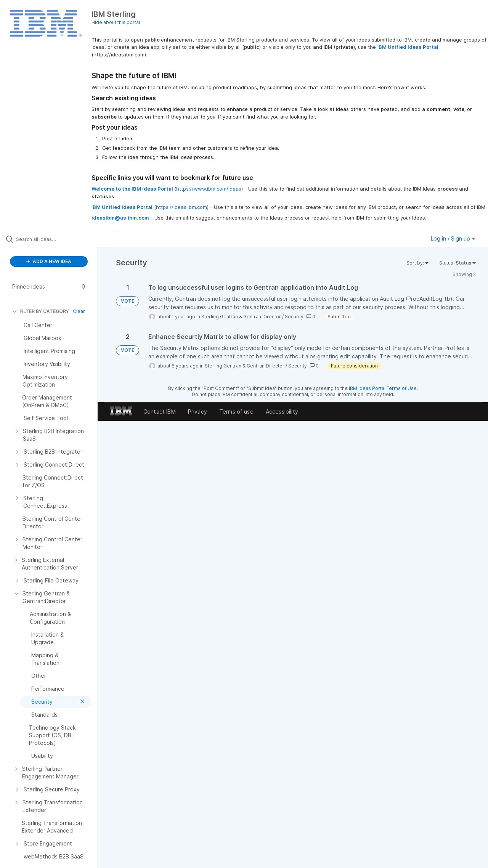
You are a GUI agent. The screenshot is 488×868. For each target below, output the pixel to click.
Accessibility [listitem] (282, 412)
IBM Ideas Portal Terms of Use (383, 388)
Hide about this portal (116, 22)
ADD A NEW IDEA (49, 261)
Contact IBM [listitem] (160, 412)
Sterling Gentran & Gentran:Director (241, 317)
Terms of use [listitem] (236, 412)
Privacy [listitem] (197, 412)
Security (294, 317)
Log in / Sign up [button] (453, 238)
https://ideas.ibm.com (181, 207)
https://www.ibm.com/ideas (209, 189)
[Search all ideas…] (58, 239)
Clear (79, 311)
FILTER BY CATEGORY (41, 311)
